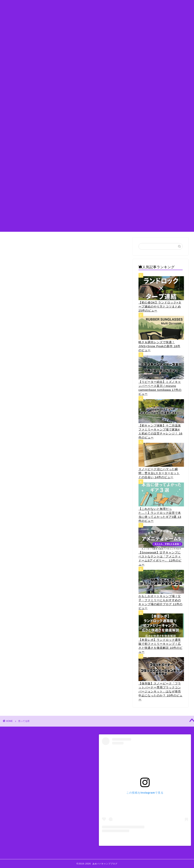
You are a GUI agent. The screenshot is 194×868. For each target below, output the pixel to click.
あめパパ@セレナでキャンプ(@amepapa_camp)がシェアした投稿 (145, 840)
